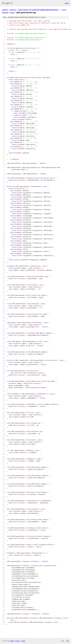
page (12, 12)
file (43, 17)
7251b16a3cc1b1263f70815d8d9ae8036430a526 (38, 10)
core (64, 10)
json (67, 641)
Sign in (67, 3)
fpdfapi (5, 12)
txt (63, 641)
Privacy (17, 641)
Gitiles (12, 641)
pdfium (5, 10)
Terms (23, 641)
